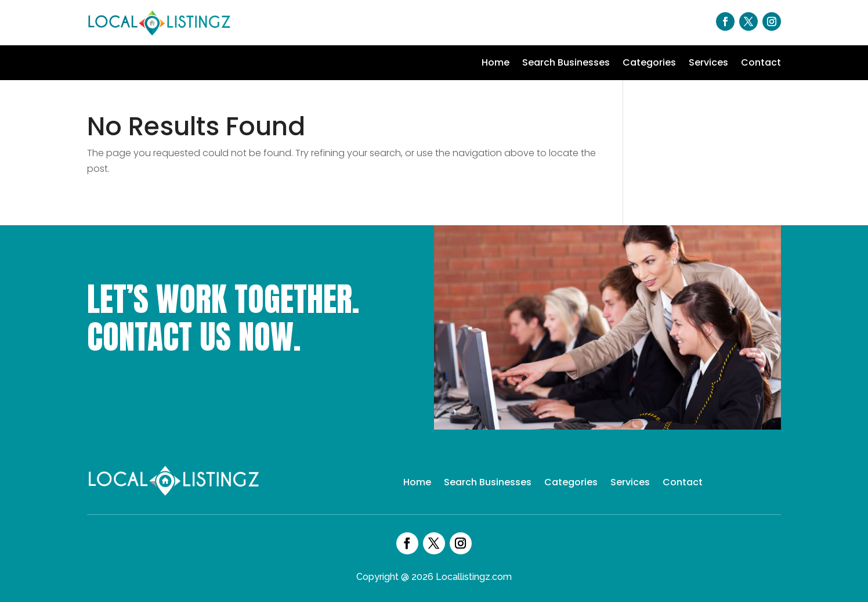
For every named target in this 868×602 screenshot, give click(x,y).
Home (496, 64)
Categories (649, 64)
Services (708, 64)
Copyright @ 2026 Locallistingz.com (434, 577)
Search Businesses (566, 64)
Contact (761, 64)
